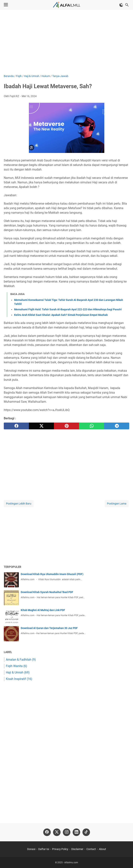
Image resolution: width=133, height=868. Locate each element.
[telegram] (117, 426)
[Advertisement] (66, 42)
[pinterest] (66, 426)
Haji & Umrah (18, 672)
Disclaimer (77, 849)
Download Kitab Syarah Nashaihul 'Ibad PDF (47, 592)
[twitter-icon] (57, 832)
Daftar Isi (44, 849)
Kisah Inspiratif (19, 679)
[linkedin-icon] (76, 832)
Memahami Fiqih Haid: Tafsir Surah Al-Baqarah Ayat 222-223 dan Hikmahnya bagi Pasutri (68, 309)
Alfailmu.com (71, 863)
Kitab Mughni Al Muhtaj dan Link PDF (43, 610)
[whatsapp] (92, 426)
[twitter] (41, 426)
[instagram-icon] (67, 832)
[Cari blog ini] (127, 5)
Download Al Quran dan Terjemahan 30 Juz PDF (49, 628)
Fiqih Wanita (17, 666)
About (102, 849)
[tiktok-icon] (86, 832)
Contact (91, 849)
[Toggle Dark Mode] (121, 5)
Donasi (31, 849)
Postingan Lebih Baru (19, 504)
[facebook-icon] (47, 832)
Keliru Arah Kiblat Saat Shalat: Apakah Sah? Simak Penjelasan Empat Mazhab (61, 315)
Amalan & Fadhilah (21, 660)
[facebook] (16, 426)
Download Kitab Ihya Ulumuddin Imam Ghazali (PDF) (52, 574)
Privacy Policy (60, 849)
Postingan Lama (117, 504)
